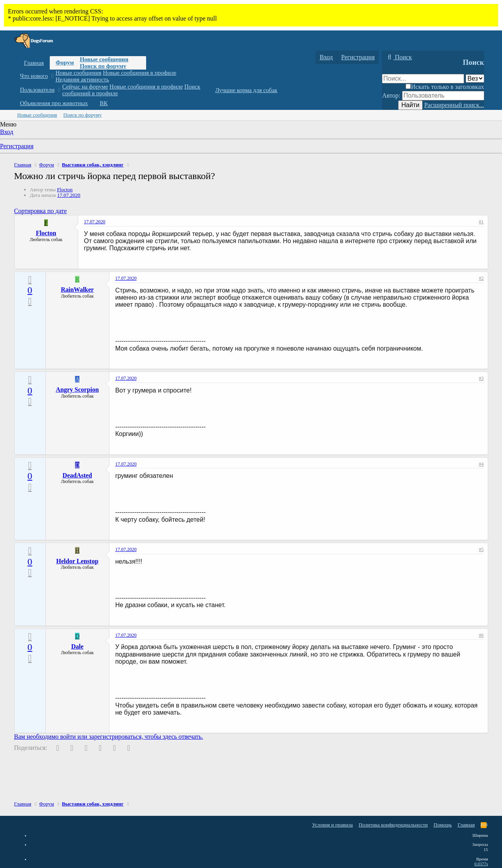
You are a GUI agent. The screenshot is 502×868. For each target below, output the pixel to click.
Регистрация (17, 146)
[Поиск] (399, 57)
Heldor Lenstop (77, 561)
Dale (77, 646)
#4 (481, 464)
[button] (52, 76)
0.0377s (481, 864)
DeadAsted (77, 475)
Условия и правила (333, 825)
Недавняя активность (82, 79)
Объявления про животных (54, 103)
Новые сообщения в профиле (140, 73)
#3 (481, 378)
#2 (481, 278)
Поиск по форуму (103, 66)
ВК (104, 103)
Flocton (65, 190)
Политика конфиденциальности (393, 825)
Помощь (443, 825)
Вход (7, 132)
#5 (481, 549)
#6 (481, 635)
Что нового (34, 76)
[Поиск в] (475, 78)
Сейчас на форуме (85, 87)
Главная (34, 63)
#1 (481, 222)
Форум (65, 62)
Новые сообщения (104, 59)
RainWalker (77, 290)
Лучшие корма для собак (246, 90)
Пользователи (38, 90)
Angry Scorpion (77, 390)
